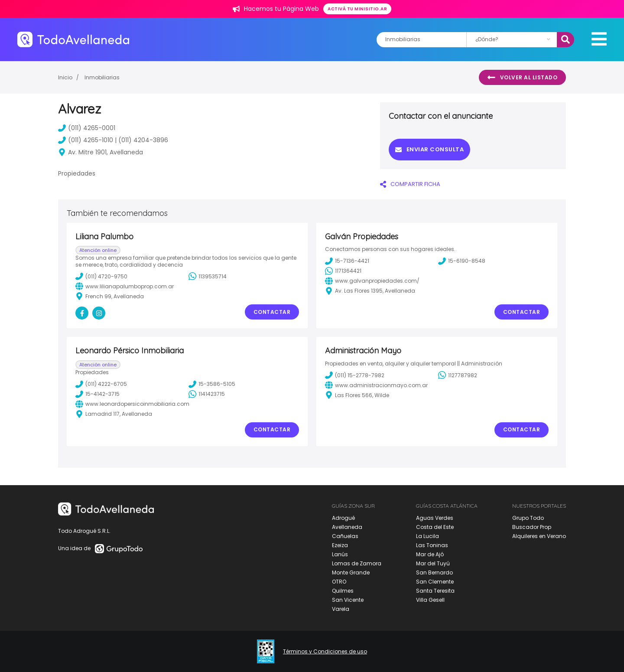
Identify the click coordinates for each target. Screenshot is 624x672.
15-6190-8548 (462, 261)
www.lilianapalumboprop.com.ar (125, 286)
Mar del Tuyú (433, 563)
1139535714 (208, 276)
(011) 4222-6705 (101, 384)
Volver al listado (522, 78)
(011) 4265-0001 (87, 128)
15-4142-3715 (97, 394)
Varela (341, 609)
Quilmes (343, 591)
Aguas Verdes (435, 518)
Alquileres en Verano (539, 536)
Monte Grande (351, 573)
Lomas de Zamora (357, 563)
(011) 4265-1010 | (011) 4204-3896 (113, 140)
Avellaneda (347, 527)
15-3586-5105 (212, 384)
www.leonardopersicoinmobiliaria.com (132, 404)
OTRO (339, 582)
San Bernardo (434, 573)
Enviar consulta (429, 149)
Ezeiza (340, 545)
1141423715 (207, 394)
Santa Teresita (435, 591)
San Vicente (348, 600)
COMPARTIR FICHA (410, 184)
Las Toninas (432, 545)
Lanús (340, 554)
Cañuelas (345, 536)
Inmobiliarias (102, 77)
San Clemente (435, 582)
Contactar (272, 312)
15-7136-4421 (347, 261)
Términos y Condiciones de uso (325, 652)
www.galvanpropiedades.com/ (372, 281)
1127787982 (458, 375)
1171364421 (343, 271)
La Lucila (427, 536)
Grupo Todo (528, 518)
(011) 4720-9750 (101, 276)
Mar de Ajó (430, 554)
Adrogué (343, 518)
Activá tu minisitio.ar (357, 9)
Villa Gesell (430, 600)
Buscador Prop (532, 527)
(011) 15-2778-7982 (355, 375)
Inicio (65, 77)
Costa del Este (435, 527)
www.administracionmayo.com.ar (376, 385)
